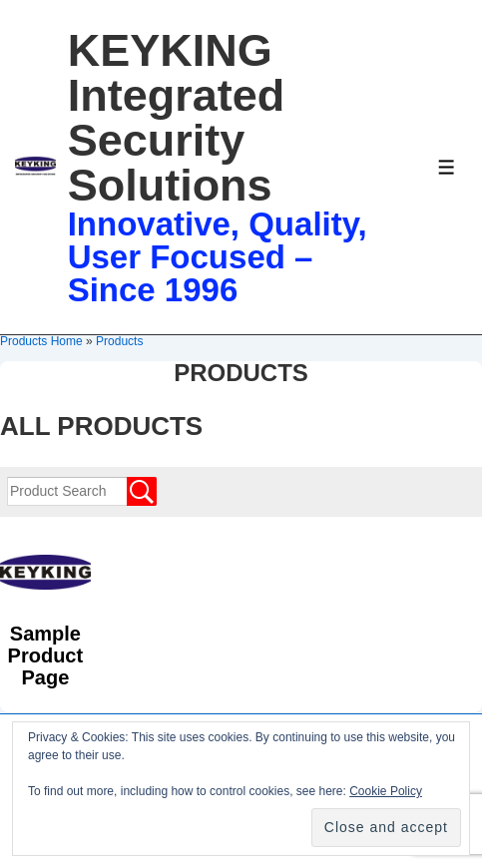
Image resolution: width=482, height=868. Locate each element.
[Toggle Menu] (447, 167)
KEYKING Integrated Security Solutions (177, 118)
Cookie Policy (386, 791)
